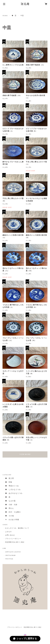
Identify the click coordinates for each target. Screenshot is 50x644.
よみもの (8, 532)
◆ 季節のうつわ (12, 486)
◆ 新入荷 (10, 479)
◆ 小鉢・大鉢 (11, 505)
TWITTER (9, 559)
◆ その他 (10, 516)
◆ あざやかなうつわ (14, 493)
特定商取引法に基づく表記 (15, 542)
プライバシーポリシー (13, 539)
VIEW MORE (25, 454)
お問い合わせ (10, 535)
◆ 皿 (14, 16)
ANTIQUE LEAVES (13, 552)
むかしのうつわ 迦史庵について (17, 528)
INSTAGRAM (10, 555)
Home (5, 16)
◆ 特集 (9, 482)
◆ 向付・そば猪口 (13, 512)
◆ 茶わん (10, 508)
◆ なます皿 (10, 501)
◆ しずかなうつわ (13, 490)
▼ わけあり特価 (12, 520)
